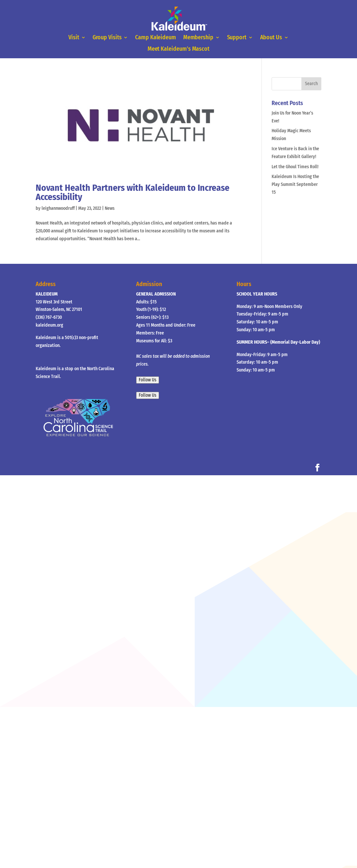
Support (237, 38)
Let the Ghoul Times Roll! (295, 167)
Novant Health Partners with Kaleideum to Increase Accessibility (133, 192)
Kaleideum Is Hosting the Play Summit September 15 (295, 184)
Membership (198, 38)
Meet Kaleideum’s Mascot (178, 49)
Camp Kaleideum (156, 38)
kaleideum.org (49, 325)
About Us (271, 38)
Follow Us (148, 380)
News (110, 208)
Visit (74, 38)
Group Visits (107, 38)
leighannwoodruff (58, 208)
